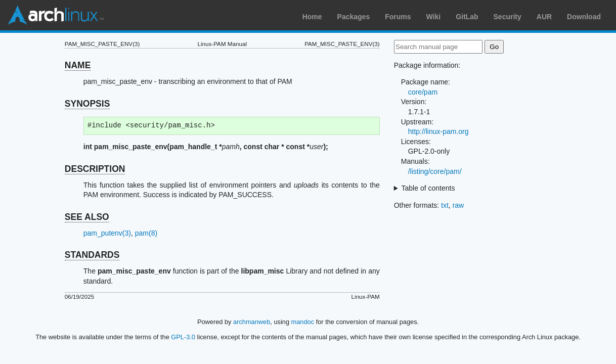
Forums (398, 17)
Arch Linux (56, 15)
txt (445, 205)
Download (584, 17)
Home (312, 17)
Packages (354, 17)
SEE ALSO (87, 217)
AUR (544, 17)
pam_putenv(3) (107, 233)
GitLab (467, 17)
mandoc (303, 322)
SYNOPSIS (87, 104)
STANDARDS (92, 255)
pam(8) (146, 233)
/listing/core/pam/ (435, 171)
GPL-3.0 (183, 337)
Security (508, 17)
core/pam (423, 92)
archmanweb (252, 322)
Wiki (434, 17)
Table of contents (428, 188)
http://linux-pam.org (438, 131)
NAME (78, 65)
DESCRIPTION (95, 169)
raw (458, 205)
